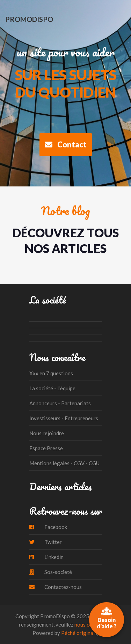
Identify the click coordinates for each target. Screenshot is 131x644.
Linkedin (46, 557)
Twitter (46, 542)
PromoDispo (29, 19)
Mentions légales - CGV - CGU (64, 463)
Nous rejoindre (47, 433)
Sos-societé (51, 572)
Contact (66, 144)
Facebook (48, 527)
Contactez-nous (56, 587)
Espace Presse (46, 448)
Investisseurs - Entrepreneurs (64, 418)
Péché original (78, 633)
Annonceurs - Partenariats (60, 403)
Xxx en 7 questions (51, 373)
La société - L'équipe (52, 388)
